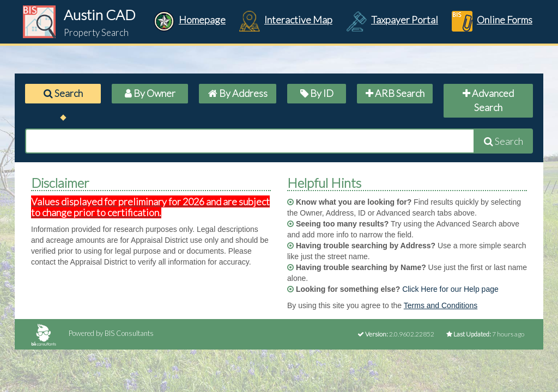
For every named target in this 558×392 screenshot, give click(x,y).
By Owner (150, 93)
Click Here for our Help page (450, 289)
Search (63, 93)
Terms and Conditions (441, 305)
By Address (238, 93)
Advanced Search (488, 100)
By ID (317, 93)
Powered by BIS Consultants (92, 333)
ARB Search (395, 93)
